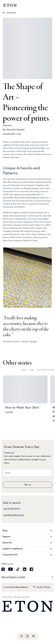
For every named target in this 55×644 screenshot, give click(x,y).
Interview (11, 13)
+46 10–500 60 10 (12, 509)
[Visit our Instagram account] (3, 569)
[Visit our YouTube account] (10, 569)
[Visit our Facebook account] (31, 569)
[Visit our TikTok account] (18, 569)
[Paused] (47, 302)
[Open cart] (28, 636)
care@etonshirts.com (14, 515)
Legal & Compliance (28, 549)
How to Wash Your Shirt (25, 408)
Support (28, 537)
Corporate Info (28, 555)
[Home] (28, 606)
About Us (28, 543)
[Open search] (22, 636)
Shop (28, 531)
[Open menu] (34, 636)
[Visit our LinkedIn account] (25, 569)
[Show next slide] (45, 370)
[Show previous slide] (24, 370)
